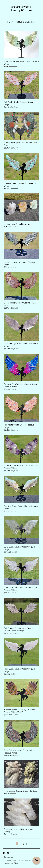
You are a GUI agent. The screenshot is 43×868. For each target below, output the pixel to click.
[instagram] (8, 853)
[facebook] (4, 853)
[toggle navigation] (38, 7)
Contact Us (8, 857)
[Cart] (36, 861)
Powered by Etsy (11, 863)
